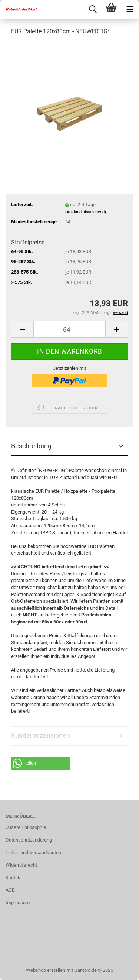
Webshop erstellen (46, 970)
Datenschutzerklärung (29, 840)
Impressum (18, 902)
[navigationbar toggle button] (130, 9)
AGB (10, 890)
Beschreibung (31, 446)
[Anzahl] (69, 329)
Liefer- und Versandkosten (33, 852)
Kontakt (14, 878)
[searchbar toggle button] (93, 9)
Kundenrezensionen (41, 735)
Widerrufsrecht (21, 865)
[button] (22, 329)
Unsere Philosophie (26, 827)
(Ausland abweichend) (86, 212)
